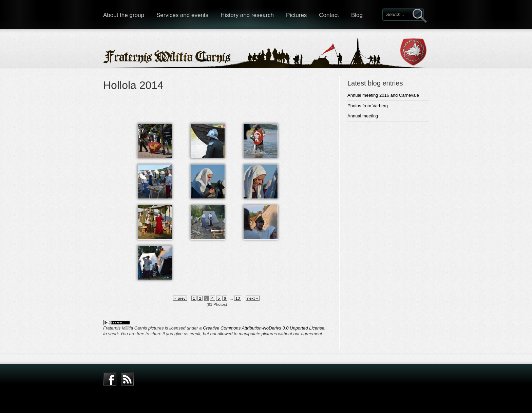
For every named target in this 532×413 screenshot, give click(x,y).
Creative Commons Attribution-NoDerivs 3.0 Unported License (264, 328)
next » (252, 298)
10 (238, 298)
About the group (124, 15)
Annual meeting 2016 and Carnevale (383, 95)
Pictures (296, 15)
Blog (357, 15)
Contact (329, 15)
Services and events (182, 15)
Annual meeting (363, 116)
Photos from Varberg (368, 106)
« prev (180, 298)
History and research (247, 15)
